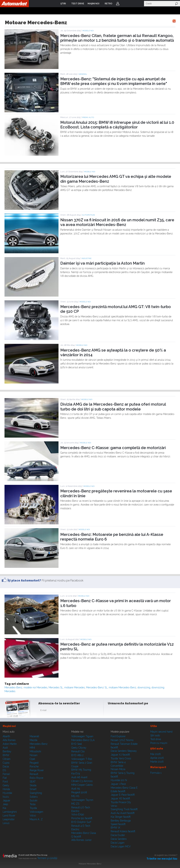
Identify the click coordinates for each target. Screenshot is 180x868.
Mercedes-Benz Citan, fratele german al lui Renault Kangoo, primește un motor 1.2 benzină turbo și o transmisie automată (117, 38)
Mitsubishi (35, 751)
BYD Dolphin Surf (81, 822)
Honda (6, 789)
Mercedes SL (56, 687)
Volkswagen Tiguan (82, 736)
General (83, 74)
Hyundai (7, 793)
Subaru (34, 797)
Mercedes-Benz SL (97, 687)
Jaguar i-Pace (118, 784)
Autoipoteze (88, 215)
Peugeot (34, 763)
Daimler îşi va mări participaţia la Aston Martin (103, 263)
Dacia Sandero (119, 839)
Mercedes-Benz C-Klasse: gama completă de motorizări (113, 448)
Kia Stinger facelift (121, 817)
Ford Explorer (118, 736)
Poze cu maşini (159, 743)
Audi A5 (76, 789)
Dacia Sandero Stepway (124, 751)
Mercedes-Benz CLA (83, 740)
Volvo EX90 (78, 814)
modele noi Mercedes (35, 687)
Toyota (33, 808)
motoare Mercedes (75, 687)
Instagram (120, 711)
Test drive (156, 739)
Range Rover (37, 770)
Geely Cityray (79, 748)
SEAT (33, 782)
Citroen (7, 759)
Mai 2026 (156, 754)
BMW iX (115, 828)
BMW (6, 755)
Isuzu (6, 797)
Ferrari (6, 774)
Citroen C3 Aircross (82, 781)
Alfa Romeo (9, 740)
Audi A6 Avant (79, 777)
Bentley (7, 751)
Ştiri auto (155, 735)
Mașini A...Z (36, 819)
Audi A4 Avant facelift (123, 813)
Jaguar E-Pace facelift (123, 795)
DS (4, 770)
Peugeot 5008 (79, 792)
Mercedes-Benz (13, 687)
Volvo (33, 816)
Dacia (6, 767)
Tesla (33, 804)
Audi (5, 748)
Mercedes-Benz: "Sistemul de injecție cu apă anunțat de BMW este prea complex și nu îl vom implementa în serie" (114, 81)
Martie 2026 (157, 762)
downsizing (144, 687)
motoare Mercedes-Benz (122, 687)
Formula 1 (156, 773)
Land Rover (9, 816)
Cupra (6, 763)
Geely (6, 785)
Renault (34, 774)
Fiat (5, 778)
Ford (5, 782)
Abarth (6, 736)
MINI (32, 748)
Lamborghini (10, 812)
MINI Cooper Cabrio (82, 785)
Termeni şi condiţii (47, 858)
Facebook (111, 711)
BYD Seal (77, 744)
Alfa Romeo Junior (81, 840)
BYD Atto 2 (77, 755)
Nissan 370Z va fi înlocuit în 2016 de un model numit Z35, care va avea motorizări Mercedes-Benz (117, 222)
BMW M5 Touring (81, 770)
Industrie (86, 258)
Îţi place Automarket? (24, 580)
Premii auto (88, 117)
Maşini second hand (161, 732)
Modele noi (88, 31)
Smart (33, 789)
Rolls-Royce (36, 778)
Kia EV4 (76, 774)
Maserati (34, 736)
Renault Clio (78, 751)
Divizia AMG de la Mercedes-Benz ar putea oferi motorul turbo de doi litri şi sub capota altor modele (113, 407)
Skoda (33, 785)
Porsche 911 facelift (82, 818)
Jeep (5, 804)
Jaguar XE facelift (120, 798)
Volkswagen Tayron (82, 800)
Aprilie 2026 (157, 758)
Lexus (6, 823)
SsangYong (36, 793)
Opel (32, 759)
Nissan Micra (118, 769)
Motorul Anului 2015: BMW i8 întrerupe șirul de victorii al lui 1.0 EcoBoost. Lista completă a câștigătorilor (117, 125)
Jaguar (6, 800)
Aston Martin (10, 744)
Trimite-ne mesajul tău (162, 859)
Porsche (34, 767)
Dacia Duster (118, 835)
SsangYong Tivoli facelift (124, 809)
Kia (4, 808)
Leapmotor (9, 819)
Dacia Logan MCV (121, 846)
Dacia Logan (118, 843)
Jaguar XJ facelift (120, 755)
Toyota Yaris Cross (121, 758)
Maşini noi (9, 726)
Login (118, 4)
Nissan (34, 755)
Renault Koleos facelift (123, 831)
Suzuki (33, 800)
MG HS (75, 796)
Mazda (33, 740)
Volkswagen (36, 812)
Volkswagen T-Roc (82, 759)
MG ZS (75, 804)
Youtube (129, 711)
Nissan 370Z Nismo (122, 740)
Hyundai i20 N (119, 780)
